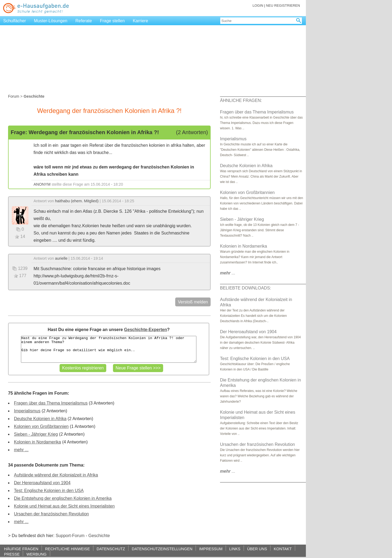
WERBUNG (36, 554)
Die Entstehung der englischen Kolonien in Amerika (63, 498)
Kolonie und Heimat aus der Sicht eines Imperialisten (64, 506)
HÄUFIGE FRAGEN (21, 549)
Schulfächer (15, 21)
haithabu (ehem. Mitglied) (77, 201)
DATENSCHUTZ (111, 549)
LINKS (235, 549)
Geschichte (99, 536)
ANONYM (42, 184)
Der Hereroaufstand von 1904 (42, 483)
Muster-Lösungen (51, 21)
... (228, 273)
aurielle (61, 258)
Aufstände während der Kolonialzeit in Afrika (56, 475)
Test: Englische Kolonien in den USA (49, 491)
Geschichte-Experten (145, 330)
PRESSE (12, 554)
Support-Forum (70, 536)
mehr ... (21, 450)
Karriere (140, 21)
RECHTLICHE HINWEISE (67, 549)
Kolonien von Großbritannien (41, 426)
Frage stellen (112, 21)
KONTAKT (283, 549)
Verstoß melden (193, 302)
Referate (84, 21)
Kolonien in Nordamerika (37, 442)
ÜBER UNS (257, 549)
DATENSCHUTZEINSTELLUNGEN (162, 549)
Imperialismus (27, 411)
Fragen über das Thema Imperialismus (51, 403)
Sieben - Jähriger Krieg (36, 434)
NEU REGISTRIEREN (283, 5)
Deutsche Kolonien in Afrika (40, 419)
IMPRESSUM (211, 549)
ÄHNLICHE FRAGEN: (241, 100)
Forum (14, 96)
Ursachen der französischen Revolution (51, 514)
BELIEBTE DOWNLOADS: (246, 288)
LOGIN (258, 5)
